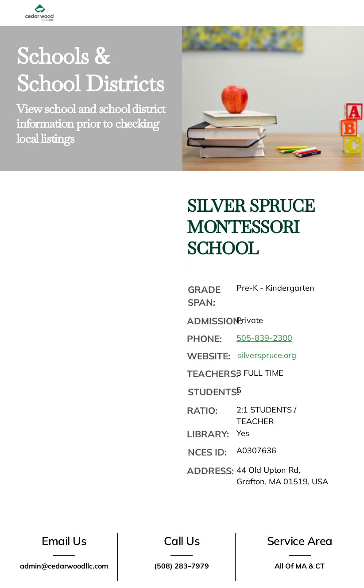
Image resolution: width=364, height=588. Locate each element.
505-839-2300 (264, 338)
